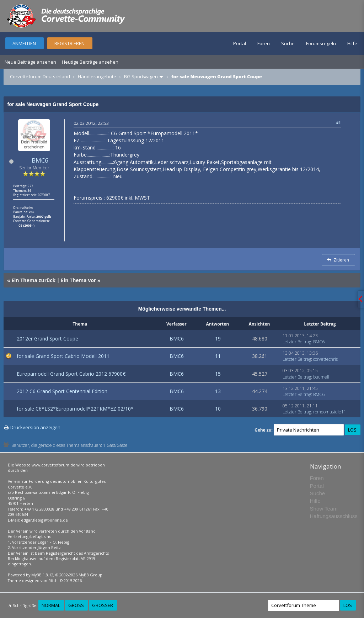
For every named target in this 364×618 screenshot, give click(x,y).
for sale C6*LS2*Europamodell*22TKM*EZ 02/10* (75, 409)
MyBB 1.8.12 (42, 575)
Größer (103, 605)
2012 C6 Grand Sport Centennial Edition (62, 391)
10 (218, 409)
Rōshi (53, 580)
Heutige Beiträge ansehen (90, 62)
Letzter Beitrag (297, 342)
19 (218, 339)
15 (218, 374)
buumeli (321, 377)
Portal (240, 43)
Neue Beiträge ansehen (30, 62)
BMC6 (40, 160)
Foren (264, 43)
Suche (288, 43)
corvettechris (325, 359)
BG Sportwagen (141, 76)
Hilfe (352, 43)
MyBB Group (90, 575)
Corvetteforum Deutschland (40, 76)
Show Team (324, 509)
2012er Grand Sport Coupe (47, 339)
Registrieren (69, 43)
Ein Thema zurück (33, 280)
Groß (76, 605)
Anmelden (24, 43)
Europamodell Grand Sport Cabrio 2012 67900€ (71, 374)
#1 (338, 123)
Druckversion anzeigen (35, 427)
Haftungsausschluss (334, 516)
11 (218, 356)
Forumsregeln (321, 43)
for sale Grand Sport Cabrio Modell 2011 (63, 356)
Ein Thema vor (78, 280)
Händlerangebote (97, 76)
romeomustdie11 (330, 412)
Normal (51, 605)
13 (218, 391)
